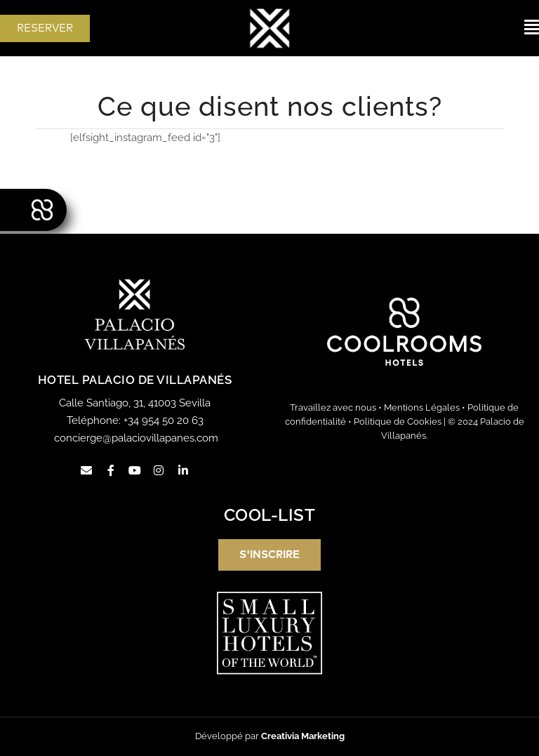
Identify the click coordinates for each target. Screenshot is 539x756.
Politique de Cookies (398, 422)
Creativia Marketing (303, 736)
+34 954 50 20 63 (164, 420)
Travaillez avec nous (333, 407)
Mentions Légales (422, 407)
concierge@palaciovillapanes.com (136, 438)
